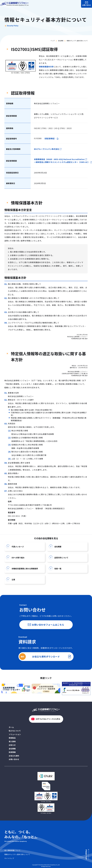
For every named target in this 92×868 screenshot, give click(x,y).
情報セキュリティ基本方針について (17, 854)
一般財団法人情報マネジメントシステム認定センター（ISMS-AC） (63, 162)
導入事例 (12, 741)
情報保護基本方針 (46, 67)
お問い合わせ (87, 4)
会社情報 (61, 41)
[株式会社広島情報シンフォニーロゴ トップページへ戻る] (15, 4)
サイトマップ (9, 858)
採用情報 (12, 752)
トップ (53, 41)
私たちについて (15, 731)
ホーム (11, 727)
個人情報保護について (12, 850)
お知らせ (12, 745)
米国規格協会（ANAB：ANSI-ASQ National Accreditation (60, 159)
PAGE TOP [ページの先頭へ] (86, 855)
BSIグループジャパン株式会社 (48, 149)
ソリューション (15, 734)
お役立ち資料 (14, 756)
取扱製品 (12, 738)
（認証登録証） (51, 139)
